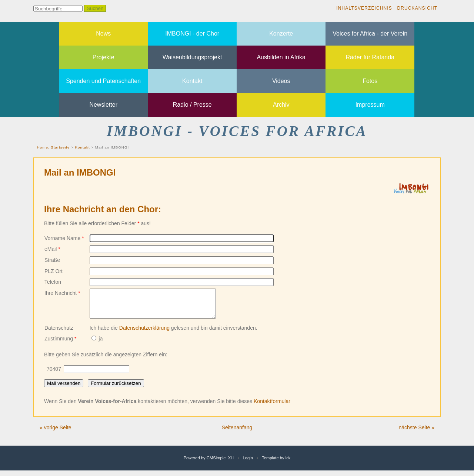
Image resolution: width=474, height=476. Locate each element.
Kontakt (192, 81)
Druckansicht (417, 8)
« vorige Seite (56, 433)
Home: (44, 147)
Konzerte (281, 34)
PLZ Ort (54, 271)
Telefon (53, 282)
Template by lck (276, 463)
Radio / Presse (192, 105)
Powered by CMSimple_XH (209, 463)
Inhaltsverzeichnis (364, 8)
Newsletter (103, 105)
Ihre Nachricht (62, 293)
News (103, 34)
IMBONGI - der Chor (192, 34)
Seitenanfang (237, 433)
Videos (281, 81)
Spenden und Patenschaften (103, 81)
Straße (52, 260)
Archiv (281, 105)
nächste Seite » (416, 433)
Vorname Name (64, 238)
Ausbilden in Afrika (281, 57)
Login (248, 463)
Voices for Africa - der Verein (370, 34)
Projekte (104, 57)
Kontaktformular (272, 407)
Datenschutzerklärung (144, 333)
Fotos (370, 81)
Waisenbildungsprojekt (192, 57)
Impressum (370, 105)
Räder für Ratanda (370, 57)
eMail (52, 249)
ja (97, 344)
